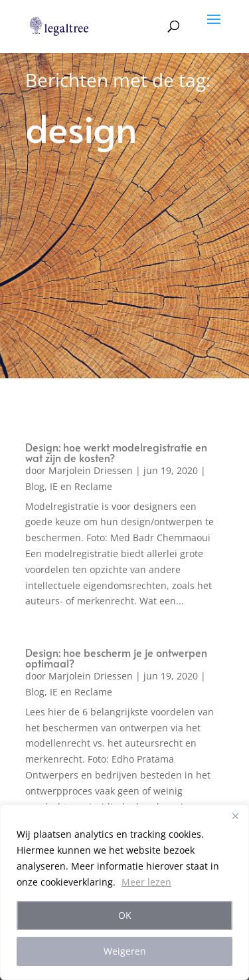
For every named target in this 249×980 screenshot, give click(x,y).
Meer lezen (146, 882)
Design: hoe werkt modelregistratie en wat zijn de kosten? (116, 452)
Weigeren (125, 951)
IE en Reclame (81, 486)
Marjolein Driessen (91, 470)
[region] (124, 892)
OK (125, 915)
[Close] (235, 816)
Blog (35, 486)
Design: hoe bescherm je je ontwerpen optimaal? (116, 658)
